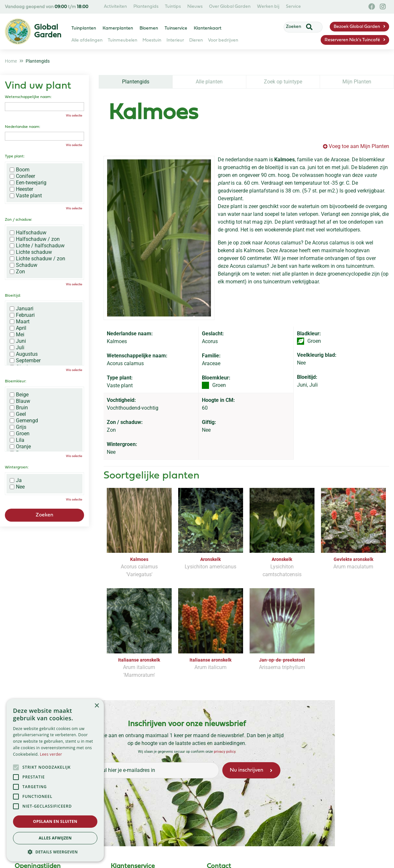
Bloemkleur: (16, 381)
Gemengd (24, 421)
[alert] (55, 780)
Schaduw (24, 265)
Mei (17, 335)
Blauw (20, 401)
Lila (17, 440)
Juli (17, 348)
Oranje (20, 447)
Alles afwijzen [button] (55, 838)
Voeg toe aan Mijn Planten (359, 146)
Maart (20, 322)
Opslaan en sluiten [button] (55, 821)
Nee (17, 487)
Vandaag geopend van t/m (47, 7)
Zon (17, 272)
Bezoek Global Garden (357, 27)
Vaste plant (26, 196)
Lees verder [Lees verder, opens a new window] (51, 754)
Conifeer (22, 176)
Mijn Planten (357, 82)
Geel (18, 414)
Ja (16, 480)
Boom (20, 170)
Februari (22, 315)
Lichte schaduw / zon (37, 259)
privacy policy (225, 751)
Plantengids (136, 82)
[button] (55, 852)
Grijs (18, 427)
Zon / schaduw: (18, 220)
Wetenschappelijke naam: (28, 97)
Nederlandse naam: (23, 127)
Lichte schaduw (31, 252)
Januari (22, 309)
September (25, 361)
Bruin (19, 408)
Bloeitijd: (13, 296)
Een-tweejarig (28, 183)
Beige (19, 395)
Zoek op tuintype (283, 82)
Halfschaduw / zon (35, 239)
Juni (18, 341)
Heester (21, 189)
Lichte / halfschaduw (37, 246)
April (18, 328)
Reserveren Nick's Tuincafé (352, 40)
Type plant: (15, 156)
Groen (20, 434)
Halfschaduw (28, 233)
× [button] (97, 706)
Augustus (24, 354)
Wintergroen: (17, 467)
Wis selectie (74, 115)
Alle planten (209, 82)
